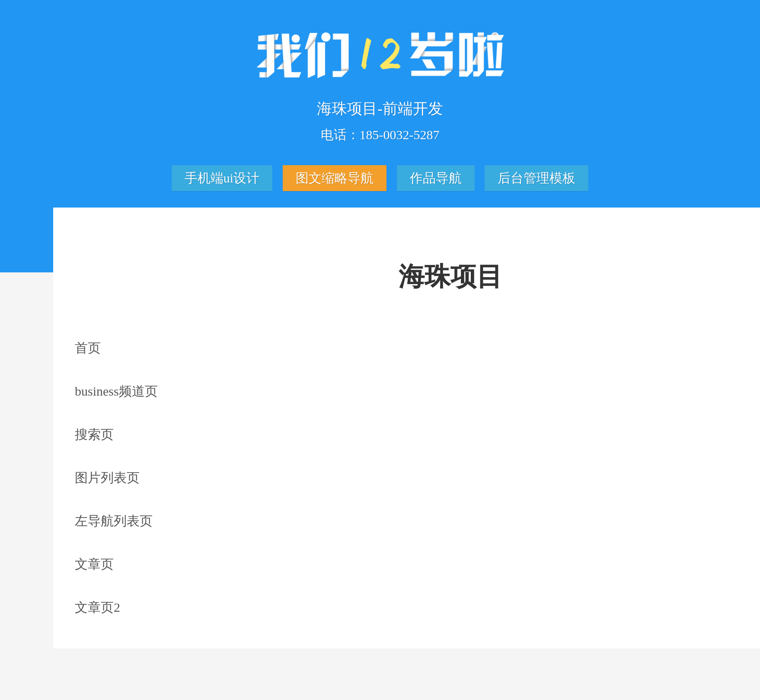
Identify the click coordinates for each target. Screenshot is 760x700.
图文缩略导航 (335, 180)
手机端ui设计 (222, 180)
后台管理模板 (536, 180)
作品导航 (436, 180)
